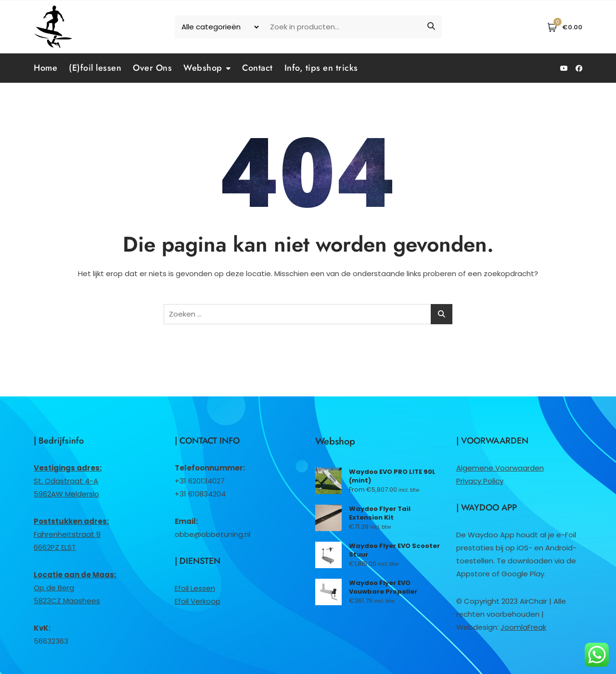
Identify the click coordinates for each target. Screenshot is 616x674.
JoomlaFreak (523, 627)
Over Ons (152, 68)
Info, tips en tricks (321, 68)
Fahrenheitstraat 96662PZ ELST (71, 534)
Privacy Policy (480, 481)
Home (45, 68)
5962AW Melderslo (66, 494)
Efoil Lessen (195, 588)
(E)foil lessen (95, 68)
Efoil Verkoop (198, 601)
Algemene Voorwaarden (500, 468)
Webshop (203, 68)
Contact (257, 68)
